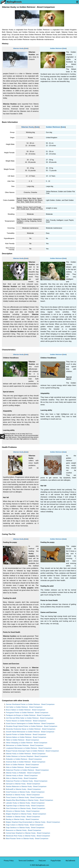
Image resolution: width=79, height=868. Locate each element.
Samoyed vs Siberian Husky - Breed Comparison (23, 784)
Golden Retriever (56, 48)
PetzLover (42, 861)
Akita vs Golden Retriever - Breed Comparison (22, 767)
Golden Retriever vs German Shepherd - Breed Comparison (27, 756)
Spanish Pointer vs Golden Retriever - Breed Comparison (26, 734)
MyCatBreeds (70, 861)
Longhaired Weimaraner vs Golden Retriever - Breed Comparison (29, 748)
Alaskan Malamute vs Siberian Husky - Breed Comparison (26, 786)
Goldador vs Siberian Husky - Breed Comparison (23, 817)
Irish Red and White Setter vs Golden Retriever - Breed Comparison (30, 718)
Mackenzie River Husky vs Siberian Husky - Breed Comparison (28, 836)
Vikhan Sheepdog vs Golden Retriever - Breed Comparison (27, 743)
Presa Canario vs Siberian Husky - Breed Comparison (25, 797)
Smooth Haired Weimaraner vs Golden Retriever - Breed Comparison (30, 732)
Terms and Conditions (26, 861)
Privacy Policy (9, 861)
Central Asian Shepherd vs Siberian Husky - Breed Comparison (28, 833)
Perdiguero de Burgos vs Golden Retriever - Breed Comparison (28, 715)
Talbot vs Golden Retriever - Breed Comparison (22, 740)
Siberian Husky (19, 48)
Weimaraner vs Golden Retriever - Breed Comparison (25, 745)
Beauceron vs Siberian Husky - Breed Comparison (24, 830)
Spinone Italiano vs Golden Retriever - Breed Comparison (26, 737)
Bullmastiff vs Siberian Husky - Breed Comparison (23, 789)
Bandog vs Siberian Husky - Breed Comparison (22, 819)
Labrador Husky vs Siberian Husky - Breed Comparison (25, 803)
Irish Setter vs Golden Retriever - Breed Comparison (24, 707)
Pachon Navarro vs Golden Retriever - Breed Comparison (26, 721)
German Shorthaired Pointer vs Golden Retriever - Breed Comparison (30, 704)
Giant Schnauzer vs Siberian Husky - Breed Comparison (26, 808)
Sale (26, 48)
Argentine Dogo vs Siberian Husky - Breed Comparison (25, 806)
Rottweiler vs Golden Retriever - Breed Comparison (24, 759)
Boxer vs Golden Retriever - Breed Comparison (22, 765)
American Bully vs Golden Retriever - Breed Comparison (26, 762)
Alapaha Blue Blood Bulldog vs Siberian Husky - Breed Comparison (29, 800)
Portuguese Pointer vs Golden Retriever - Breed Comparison (27, 713)
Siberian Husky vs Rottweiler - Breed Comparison (23, 773)
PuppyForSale (56, 861)
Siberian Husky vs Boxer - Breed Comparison (22, 776)
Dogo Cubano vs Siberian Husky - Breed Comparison (25, 825)
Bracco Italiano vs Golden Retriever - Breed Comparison (26, 710)
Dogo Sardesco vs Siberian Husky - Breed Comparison (25, 828)
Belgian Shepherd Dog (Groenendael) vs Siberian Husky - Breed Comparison (33, 822)
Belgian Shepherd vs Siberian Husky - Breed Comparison (26, 814)
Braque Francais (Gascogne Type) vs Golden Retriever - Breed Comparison (32, 751)
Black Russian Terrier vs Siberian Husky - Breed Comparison (27, 839)
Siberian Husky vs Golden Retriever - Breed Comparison (26, 754)
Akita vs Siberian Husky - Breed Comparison (21, 778)
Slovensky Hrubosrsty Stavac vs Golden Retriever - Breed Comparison (31, 729)
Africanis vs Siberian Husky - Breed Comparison (23, 811)
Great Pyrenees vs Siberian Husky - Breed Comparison (25, 792)
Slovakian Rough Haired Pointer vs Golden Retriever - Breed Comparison (32, 726)
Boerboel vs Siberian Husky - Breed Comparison (23, 795)
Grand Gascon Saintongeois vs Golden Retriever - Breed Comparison (30, 724)
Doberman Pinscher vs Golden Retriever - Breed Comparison (27, 770)
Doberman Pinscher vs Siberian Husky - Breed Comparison (27, 781)
